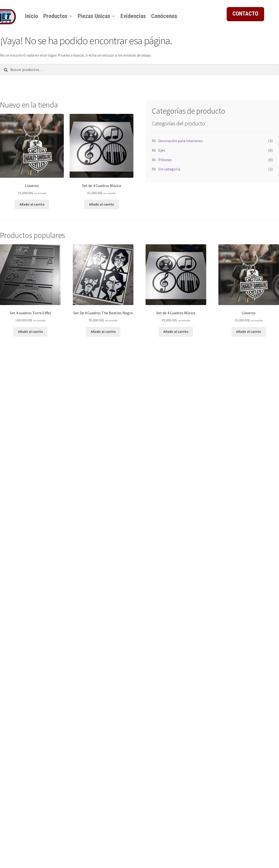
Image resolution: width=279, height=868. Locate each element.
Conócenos (164, 16)
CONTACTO (245, 14)
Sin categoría (169, 169)
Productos (55, 16)
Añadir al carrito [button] (32, 204)
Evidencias (133, 16)
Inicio (31, 16)
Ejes (162, 150)
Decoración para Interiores (181, 141)
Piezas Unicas (94, 16)
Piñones (165, 160)
